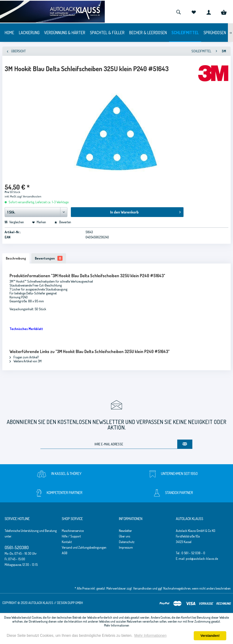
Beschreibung (16, 258)
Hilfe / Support (71, 536)
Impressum (126, 547)
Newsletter (125, 531)
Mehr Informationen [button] (150, 636)
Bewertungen (49, 258)
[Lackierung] (29, 33)
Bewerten (63, 222)
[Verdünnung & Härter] (65, 33)
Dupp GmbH (75, 603)
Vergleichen (14, 222)
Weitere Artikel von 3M (26, 361)
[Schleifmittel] (185, 33)
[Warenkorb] (224, 12)
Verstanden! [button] (210, 636)
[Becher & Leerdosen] (148, 33)
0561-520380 (17, 547)
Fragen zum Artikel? (24, 357)
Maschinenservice (73, 531)
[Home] (9, 33)
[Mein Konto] (209, 12)
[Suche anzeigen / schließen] (178, 12)
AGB (65, 553)
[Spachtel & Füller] (107, 33)
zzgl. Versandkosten (29, 196)
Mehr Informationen (117, 625)
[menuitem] (178, 12)
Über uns (125, 536)
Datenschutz (127, 542)
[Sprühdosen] (215, 33)
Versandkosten (142, 588)
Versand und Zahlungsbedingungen (84, 547)
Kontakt (67, 542)
